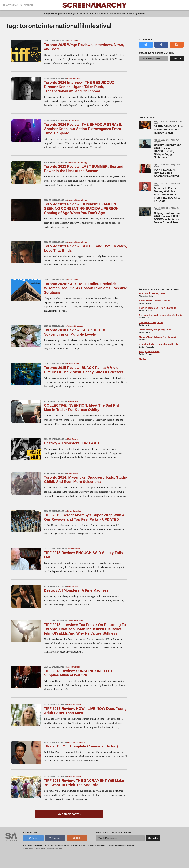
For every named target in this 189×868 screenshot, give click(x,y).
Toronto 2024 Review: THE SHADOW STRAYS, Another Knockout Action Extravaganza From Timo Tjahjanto (83, 129)
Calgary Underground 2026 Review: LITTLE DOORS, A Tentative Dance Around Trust (168, 218)
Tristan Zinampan (75, 326)
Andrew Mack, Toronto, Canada (155, 301)
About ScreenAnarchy (33, 845)
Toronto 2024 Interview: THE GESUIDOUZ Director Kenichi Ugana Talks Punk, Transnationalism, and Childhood (79, 87)
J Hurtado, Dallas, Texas (151, 322)
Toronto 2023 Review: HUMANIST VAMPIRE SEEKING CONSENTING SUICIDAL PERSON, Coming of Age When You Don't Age (82, 208)
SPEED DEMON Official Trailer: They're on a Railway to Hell (169, 130)
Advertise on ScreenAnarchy (122, 845)
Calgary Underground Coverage (60, 14)
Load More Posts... (69, 814)
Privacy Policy (80, 845)
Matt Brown (73, 439)
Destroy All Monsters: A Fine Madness (76, 590)
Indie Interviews (118, 14)
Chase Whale (73, 364)
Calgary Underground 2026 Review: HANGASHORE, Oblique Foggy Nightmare (168, 151)
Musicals (84, 14)
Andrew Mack (73, 120)
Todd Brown (73, 401)
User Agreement (98, 845)
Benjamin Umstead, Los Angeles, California (161, 315)
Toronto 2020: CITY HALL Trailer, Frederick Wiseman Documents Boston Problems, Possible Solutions (86, 288)
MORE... (143, 359)
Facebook (55, 838)
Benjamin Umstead (76, 742)
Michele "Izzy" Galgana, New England (158, 337)
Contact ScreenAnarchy (58, 845)
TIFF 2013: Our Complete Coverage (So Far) (81, 746)
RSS (77, 838)
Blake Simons (74, 78)
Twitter (33, 838)
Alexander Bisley (75, 621)
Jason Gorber (74, 549)
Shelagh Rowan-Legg (77, 162)
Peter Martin (73, 41)
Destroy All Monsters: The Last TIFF (75, 443)
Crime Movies (99, 14)
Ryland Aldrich (74, 511)
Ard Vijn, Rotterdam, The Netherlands (158, 308)
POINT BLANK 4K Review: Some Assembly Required (166, 173)
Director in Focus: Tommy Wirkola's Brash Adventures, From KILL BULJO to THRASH (167, 195)
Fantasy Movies (137, 14)
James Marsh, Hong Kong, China (155, 330)
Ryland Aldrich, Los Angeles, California (158, 344)
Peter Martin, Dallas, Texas (152, 293)
